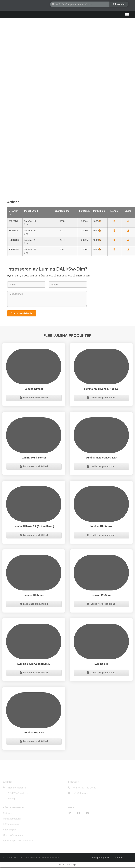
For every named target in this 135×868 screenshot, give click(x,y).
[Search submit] (119, 4)
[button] (127, 14)
